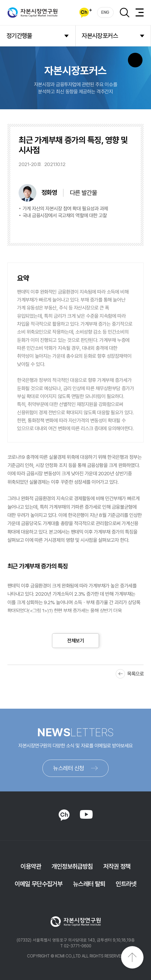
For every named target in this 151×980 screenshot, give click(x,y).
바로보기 (83, 229)
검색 (124, 12)
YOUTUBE (86, 814)
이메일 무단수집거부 (38, 884)
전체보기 (75, 641)
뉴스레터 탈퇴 (89, 884)
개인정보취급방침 (72, 866)
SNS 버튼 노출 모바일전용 (135, 60)
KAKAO (64, 815)
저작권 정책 (117, 866)
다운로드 (117, 229)
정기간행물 (19, 36)
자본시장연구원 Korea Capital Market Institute (33, 13)
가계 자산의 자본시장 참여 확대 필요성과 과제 (65, 209)
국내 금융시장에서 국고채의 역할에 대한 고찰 (65, 215)
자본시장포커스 (100, 36)
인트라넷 (126, 884)
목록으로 (135, 674)
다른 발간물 (83, 193)
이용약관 (31, 866)
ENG (105, 12)
